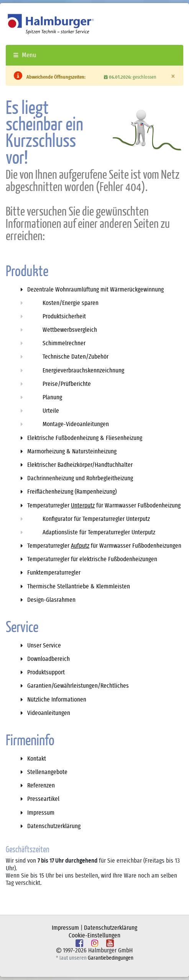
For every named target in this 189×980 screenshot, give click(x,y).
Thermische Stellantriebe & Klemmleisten (79, 586)
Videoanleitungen (49, 713)
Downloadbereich (48, 659)
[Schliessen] (173, 77)
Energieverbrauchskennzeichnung (83, 371)
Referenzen (41, 786)
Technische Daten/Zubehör (76, 357)
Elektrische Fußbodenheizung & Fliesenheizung (85, 438)
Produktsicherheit (64, 316)
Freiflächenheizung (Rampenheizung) (72, 492)
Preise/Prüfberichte (67, 384)
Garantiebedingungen (111, 958)
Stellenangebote (47, 772)
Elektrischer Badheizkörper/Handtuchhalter (80, 465)
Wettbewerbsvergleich (70, 330)
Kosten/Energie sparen (71, 303)
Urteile (51, 411)
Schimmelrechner (64, 343)
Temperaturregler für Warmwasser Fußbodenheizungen (104, 546)
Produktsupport (46, 672)
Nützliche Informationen (57, 700)
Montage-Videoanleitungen (76, 424)
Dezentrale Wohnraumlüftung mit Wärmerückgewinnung (95, 290)
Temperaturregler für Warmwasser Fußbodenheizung (104, 506)
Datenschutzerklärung (54, 826)
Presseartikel (43, 799)
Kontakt (37, 759)
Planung (52, 397)
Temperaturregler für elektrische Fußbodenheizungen (92, 559)
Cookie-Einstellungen (94, 936)
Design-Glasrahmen (51, 600)
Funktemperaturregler (54, 573)
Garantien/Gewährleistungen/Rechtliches (78, 686)
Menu (25, 55)
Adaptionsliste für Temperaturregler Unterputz (99, 532)
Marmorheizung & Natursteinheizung (72, 451)
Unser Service (44, 646)
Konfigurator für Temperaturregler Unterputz (96, 519)
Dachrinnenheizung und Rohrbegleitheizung (80, 478)
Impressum (41, 813)
